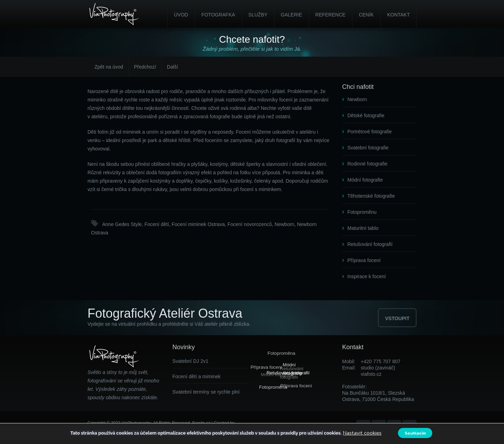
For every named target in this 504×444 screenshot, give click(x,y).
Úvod (181, 15)
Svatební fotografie (368, 148)
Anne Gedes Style (122, 224)
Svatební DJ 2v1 (191, 361)
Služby (258, 15)
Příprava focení (364, 260)
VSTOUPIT (397, 318)
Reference (330, 15)
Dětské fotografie (366, 115)
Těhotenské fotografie (371, 196)
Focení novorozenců (250, 224)
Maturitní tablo (363, 228)
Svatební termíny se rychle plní (206, 392)
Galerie (291, 15)
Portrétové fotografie (370, 132)
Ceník (366, 15)
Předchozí (145, 67)
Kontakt (398, 15)
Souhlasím (416, 433)
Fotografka (218, 15)
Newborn (285, 224)
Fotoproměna (281, 353)
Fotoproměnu (362, 212)
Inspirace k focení (367, 276)
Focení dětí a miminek (197, 376)
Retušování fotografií (370, 244)
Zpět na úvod (109, 67)
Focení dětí (157, 224)
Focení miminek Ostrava (198, 224)
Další (173, 67)
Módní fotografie (365, 180)
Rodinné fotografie (367, 164)
